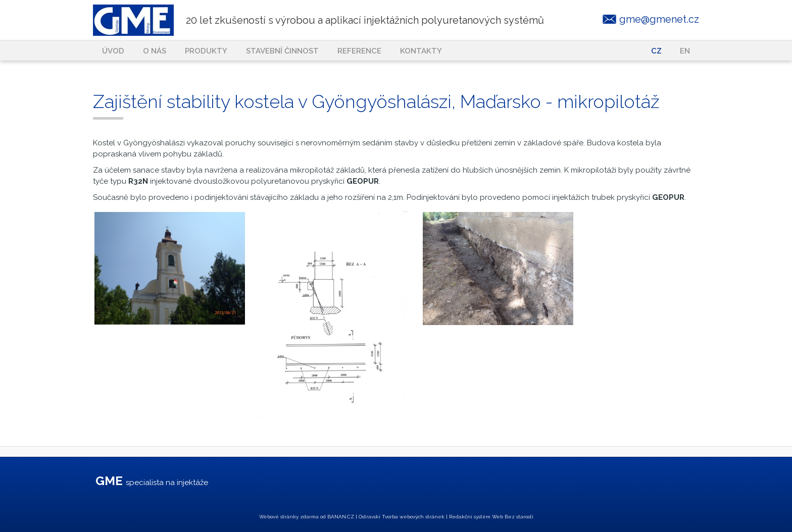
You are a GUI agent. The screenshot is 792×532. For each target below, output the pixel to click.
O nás (155, 51)
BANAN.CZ (341, 517)
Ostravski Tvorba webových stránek (402, 517)
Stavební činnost (282, 51)
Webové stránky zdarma (289, 517)
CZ (656, 51)
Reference (359, 51)
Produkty (206, 51)
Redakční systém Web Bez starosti (491, 517)
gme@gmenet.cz (659, 19)
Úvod (113, 51)
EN (685, 51)
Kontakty (421, 51)
